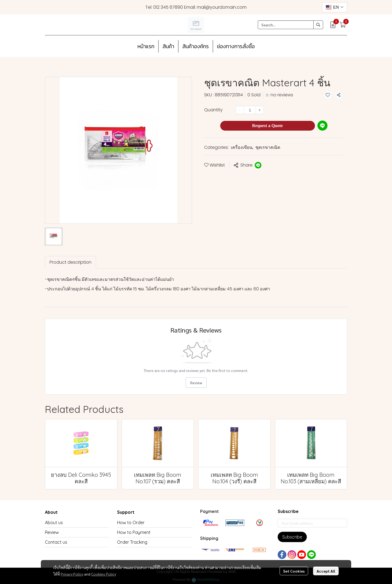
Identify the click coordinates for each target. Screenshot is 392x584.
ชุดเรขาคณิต (268, 147)
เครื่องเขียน (242, 147)
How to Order (131, 522)
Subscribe (292, 537)
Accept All (326, 571)
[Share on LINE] (258, 165)
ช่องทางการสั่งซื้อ (236, 46)
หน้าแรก (146, 46)
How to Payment (134, 532)
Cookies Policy (104, 574)
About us (54, 522)
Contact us (56, 542)
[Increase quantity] (260, 110)
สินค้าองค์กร (196, 46)
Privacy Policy (72, 574)
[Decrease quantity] (240, 110)
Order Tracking (132, 542)
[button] (335, 7)
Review (196, 383)
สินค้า (168, 46)
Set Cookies (294, 571)
